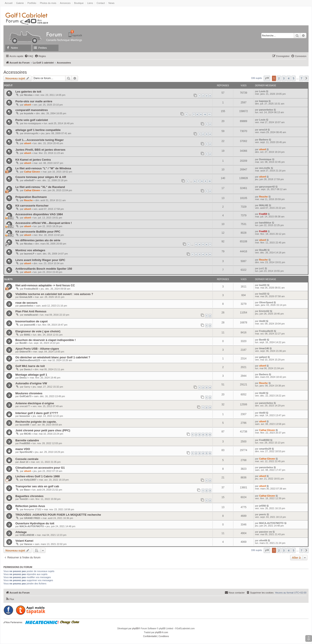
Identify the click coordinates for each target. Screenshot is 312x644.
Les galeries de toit (28, 92)
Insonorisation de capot (32, 321)
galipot (263, 357)
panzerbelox (266, 110)
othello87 (29, 180)
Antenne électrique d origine (35, 403)
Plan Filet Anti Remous (31, 311)
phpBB (135, 629)
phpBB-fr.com (162, 632)
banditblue (265, 223)
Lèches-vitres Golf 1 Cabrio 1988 (38, 476)
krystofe (29, 113)
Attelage (21, 532)
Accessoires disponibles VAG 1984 (39, 214)
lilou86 (263, 250)
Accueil (9, 3)
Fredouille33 (31, 289)
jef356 (262, 506)
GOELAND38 (27, 535)
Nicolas (28, 95)
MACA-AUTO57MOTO (32, 526)
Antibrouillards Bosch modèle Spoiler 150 (44, 269)
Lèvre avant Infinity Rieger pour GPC (40, 260)
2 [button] (279, 78)
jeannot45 (30, 325)
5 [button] (293, 78)
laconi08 (24, 425)
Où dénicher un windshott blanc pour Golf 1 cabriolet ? (53, 357)
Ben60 (23, 343)
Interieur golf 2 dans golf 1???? (37, 413)
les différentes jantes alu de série (38, 240)
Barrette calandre (27, 440)
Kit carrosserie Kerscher (32, 206)
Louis (262, 91)
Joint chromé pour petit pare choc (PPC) (43, 430)
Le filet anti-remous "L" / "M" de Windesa (43, 168)
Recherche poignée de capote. (36, 422)
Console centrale (27, 459)
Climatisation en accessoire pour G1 (40, 468)
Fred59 (263, 214)
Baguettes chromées (29, 496)
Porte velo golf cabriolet (32, 120)
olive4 (27, 105)
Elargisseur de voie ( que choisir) (38, 331)
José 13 (24, 462)
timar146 (264, 348)
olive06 (263, 540)
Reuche (28, 200)
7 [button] (301, 78)
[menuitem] (29, 56)
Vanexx (28, 544)
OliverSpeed (266, 302)
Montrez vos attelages (30, 250)
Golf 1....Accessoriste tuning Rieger (40, 140)
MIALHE (264, 205)
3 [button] (284, 78)
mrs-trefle (265, 168)
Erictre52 (264, 311)
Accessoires (15, 72)
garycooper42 (267, 187)
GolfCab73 (25, 396)
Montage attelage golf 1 (31, 375)
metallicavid (31, 315)
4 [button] (288, 78)
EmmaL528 (26, 297)
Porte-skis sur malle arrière (34, 101)
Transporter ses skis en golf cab (37, 486)
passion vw (266, 532)
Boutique (79, 3)
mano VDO (23, 449)
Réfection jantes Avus (30, 506)
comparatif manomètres (32, 110)
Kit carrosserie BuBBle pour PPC (38, 232)
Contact (101, 3)
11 (210, 114)
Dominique (265, 159)
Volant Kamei (24, 541)
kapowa (263, 101)
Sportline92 (26, 452)
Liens (90, 3)
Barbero (264, 140)
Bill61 (27, 335)
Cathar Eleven (32, 172)
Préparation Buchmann (31, 197)
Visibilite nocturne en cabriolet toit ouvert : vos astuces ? (54, 294)
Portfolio (32, 3)
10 (205, 114)
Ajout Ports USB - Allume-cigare (37, 349)
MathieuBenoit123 (30, 360)
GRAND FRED (32, 518)
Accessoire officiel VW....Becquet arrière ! (44, 223)
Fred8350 (25, 443)
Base (27, 490)
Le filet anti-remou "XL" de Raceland (40, 187)
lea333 (263, 285)
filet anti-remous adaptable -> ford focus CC (45, 285)
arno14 (263, 130)
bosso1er (25, 416)
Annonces (65, 3)
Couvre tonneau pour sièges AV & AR (41, 177)
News (112, 3)
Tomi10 (24, 499)
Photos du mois (48, 3)
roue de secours (26, 303)
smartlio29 (265, 449)
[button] (267, 78)
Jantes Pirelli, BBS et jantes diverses (40, 150)
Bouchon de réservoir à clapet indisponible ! (45, 340)
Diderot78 (25, 352)
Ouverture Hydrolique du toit (35, 523)
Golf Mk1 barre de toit (30, 366)
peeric (263, 514)
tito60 (262, 321)
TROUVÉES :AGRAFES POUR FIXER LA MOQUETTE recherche (58, 515)
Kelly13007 (30, 480)
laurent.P (29, 254)
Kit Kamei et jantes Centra (33, 160)
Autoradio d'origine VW (31, 383)
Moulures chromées (29, 393)
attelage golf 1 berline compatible (38, 130)
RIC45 (27, 434)
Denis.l (28, 369)
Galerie (20, 3)
